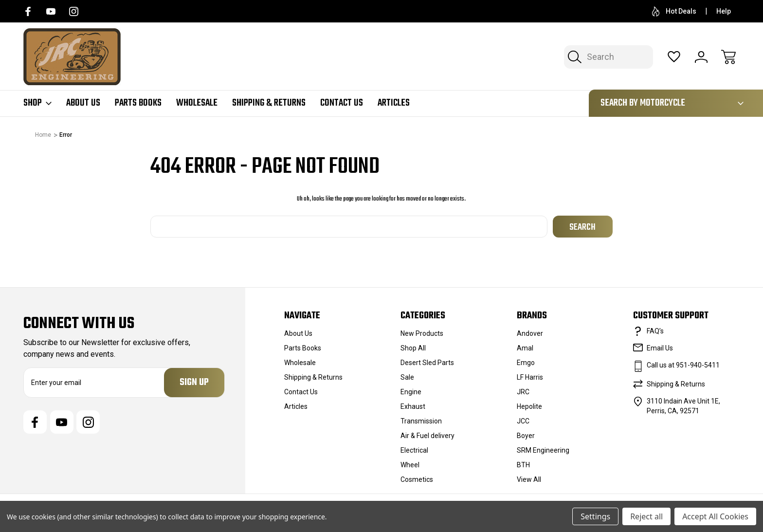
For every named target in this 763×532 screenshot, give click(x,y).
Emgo (526, 363)
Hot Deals (674, 11)
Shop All (413, 348)
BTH (523, 465)
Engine (411, 392)
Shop (37, 103)
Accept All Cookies (715, 516)
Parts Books (138, 103)
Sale (407, 377)
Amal (525, 348)
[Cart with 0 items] (728, 57)
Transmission (421, 421)
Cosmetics (417, 479)
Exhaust (413, 406)
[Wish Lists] (674, 57)
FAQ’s (655, 331)
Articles (394, 103)
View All (529, 479)
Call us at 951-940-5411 (683, 365)
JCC (523, 421)
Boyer (526, 436)
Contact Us (342, 103)
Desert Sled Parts (427, 363)
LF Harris (530, 377)
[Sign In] (701, 57)
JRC (523, 392)
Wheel (410, 465)
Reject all (646, 516)
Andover (530, 333)
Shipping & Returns (269, 103)
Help (724, 11)
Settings (595, 516)
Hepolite (529, 406)
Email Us (660, 348)
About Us (83, 103)
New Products (422, 333)
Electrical (414, 450)
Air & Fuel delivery (427, 436)
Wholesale (197, 103)
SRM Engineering (543, 450)
